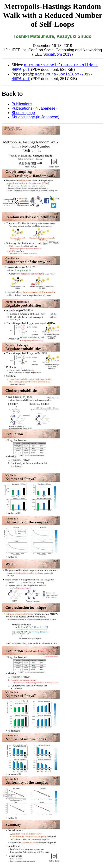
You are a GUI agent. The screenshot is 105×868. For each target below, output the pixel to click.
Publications (22, 107)
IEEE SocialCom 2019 (52, 54)
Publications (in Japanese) (34, 111)
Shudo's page (23, 116)
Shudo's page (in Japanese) (35, 120)
